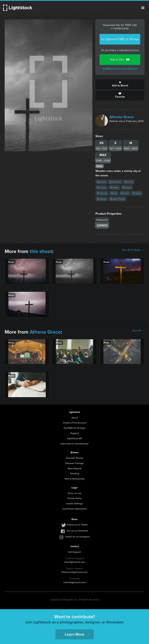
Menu (143, 8)
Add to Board (120, 84)
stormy (102, 193)
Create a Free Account (75, 423)
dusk (125, 193)
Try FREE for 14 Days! (74, 428)
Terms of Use (74, 493)
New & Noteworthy (75, 479)
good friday (117, 199)
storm (127, 188)
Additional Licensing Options (120, 69)
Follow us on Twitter (77, 525)
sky (114, 193)
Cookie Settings (74, 504)
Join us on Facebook (77, 531)
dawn (137, 193)
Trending (74, 474)
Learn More (75, 634)
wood (101, 182)
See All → (138, 331)
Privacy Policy (75, 498)
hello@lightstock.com (75, 582)
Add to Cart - (120, 60)
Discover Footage (74, 463)
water (114, 188)
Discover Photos (75, 458)
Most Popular (75, 468)
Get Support (74, 552)
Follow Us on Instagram (77, 537)
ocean (102, 188)
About (75, 418)
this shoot (41, 251)
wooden (115, 182)
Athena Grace (122, 117)
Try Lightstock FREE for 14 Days (120, 39)
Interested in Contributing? (74, 444)
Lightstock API (75, 438)
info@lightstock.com (75, 562)
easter (102, 199)
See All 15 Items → (133, 250)
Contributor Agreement (74, 509)
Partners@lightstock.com (75, 572)
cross (129, 182)
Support (75, 433)
